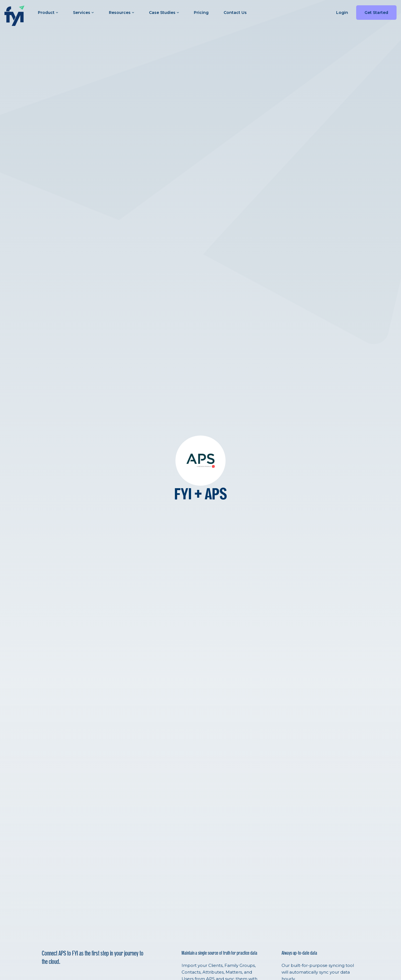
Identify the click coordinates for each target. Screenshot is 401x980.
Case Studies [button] (164, 13)
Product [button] (48, 13)
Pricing (201, 13)
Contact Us (235, 13)
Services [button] (83, 13)
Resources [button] (121, 13)
